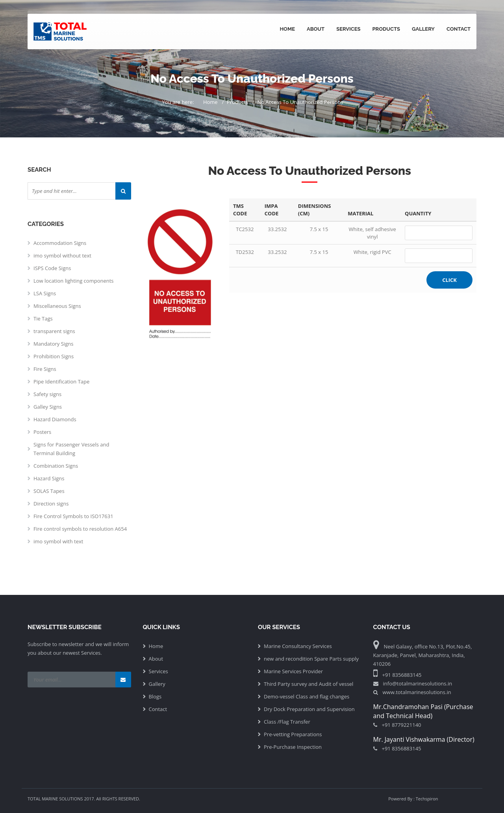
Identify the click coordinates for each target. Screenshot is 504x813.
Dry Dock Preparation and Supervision (309, 709)
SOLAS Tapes (49, 491)
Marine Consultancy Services (298, 646)
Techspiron (427, 799)
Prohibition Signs (54, 356)
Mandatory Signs (53, 344)
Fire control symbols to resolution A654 (80, 529)
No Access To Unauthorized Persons (300, 102)
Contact (459, 29)
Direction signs (51, 504)
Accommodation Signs (60, 243)
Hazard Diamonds (55, 419)
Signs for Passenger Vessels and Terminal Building (71, 449)
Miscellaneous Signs (57, 306)
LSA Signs (45, 293)
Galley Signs (48, 407)
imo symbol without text (62, 256)
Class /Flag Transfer (287, 722)
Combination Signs (56, 466)
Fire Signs (45, 369)
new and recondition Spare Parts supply (311, 659)
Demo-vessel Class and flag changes (307, 696)
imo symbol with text (58, 541)
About (316, 29)
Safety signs (47, 394)
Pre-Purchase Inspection (293, 747)
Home (287, 29)
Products (386, 29)
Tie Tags (43, 319)
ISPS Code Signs (52, 268)
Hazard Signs (49, 478)
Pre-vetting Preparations (293, 734)
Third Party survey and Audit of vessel (309, 684)
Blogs (155, 696)
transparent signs (54, 331)
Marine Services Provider (293, 671)
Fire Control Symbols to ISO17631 (73, 516)
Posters (42, 432)
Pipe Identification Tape (61, 381)
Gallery (423, 29)
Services (348, 29)
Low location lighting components (74, 281)
